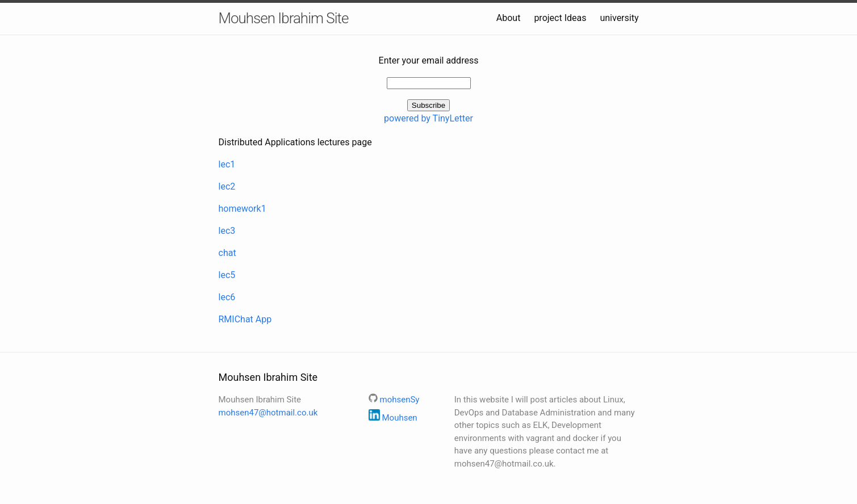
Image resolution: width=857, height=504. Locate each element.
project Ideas (560, 18)
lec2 (227, 186)
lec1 (227, 164)
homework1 (243, 209)
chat (227, 253)
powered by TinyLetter (428, 118)
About (509, 18)
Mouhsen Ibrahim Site (284, 18)
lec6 (227, 297)
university (619, 18)
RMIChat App (245, 319)
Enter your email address (429, 60)
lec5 (227, 275)
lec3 (227, 231)
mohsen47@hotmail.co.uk (268, 413)
